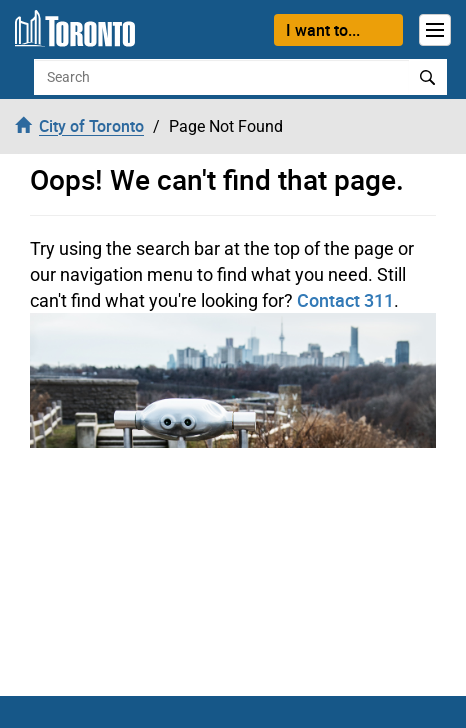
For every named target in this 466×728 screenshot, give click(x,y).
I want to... (323, 30)
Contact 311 (345, 300)
